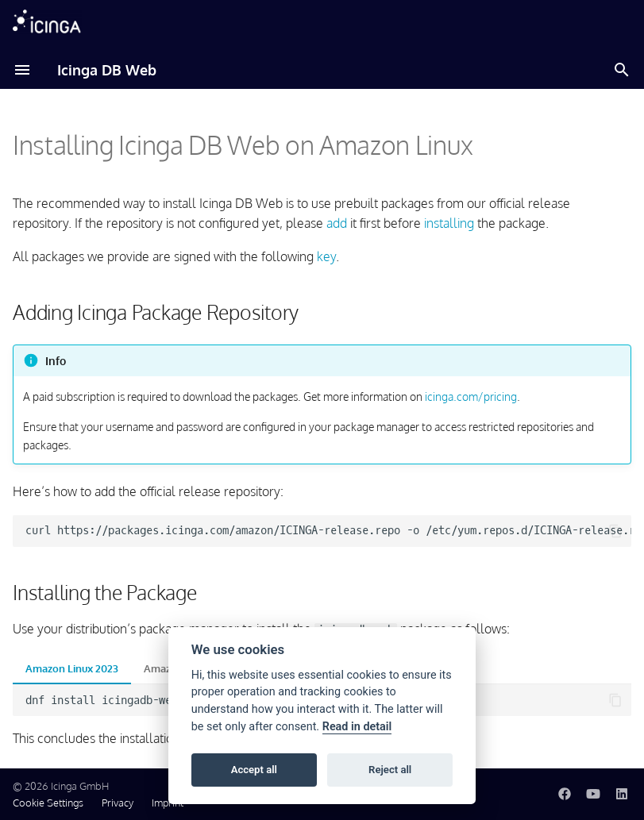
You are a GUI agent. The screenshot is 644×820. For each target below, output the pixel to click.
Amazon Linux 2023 (72, 668)
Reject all (390, 770)
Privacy (118, 803)
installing (449, 223)
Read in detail (357, 727)
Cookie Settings (48, 803)
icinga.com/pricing (471, 396)
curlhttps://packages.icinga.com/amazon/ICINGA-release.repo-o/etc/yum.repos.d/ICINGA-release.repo (328, 531)
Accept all (254, 770)
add (337, 223)
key (326, 256)
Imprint (168, 803)
